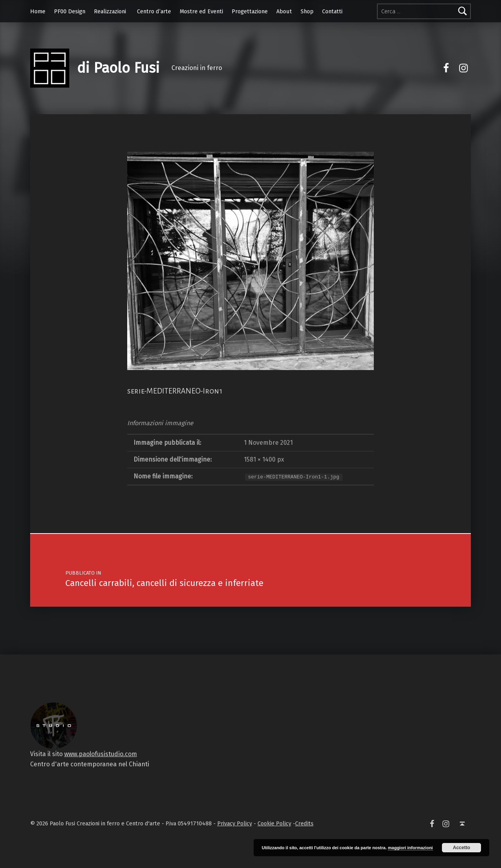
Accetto (461, 848)
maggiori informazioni (410, 848)
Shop (307, 11)
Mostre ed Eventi (201, 11)
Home (38, 11)
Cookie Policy (274, 823)
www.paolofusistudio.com (101, 754)
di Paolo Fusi (118, 68)
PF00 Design (70, 11)
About (284, 11)
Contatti (332, 11)
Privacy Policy (235, 823)
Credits (304, 823)
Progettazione (250, 11)
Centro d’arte (154, 11)
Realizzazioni (110, 11)
